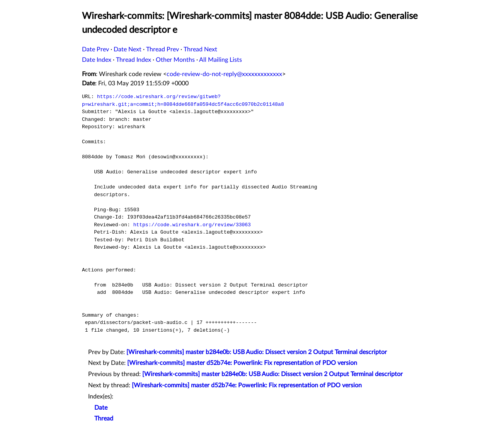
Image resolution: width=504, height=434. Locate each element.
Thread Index (134, 60)
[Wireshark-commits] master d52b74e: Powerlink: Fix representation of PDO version (242, 363)
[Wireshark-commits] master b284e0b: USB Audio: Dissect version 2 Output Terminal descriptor (257, 352)
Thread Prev (163, 49)
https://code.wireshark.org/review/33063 (192, 225)
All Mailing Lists (220, 60)
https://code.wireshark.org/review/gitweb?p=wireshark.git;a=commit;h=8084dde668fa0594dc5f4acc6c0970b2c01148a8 (183, 100)
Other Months (175, 60)
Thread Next (200, 49)
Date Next (128, 49)
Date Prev (95, 49)
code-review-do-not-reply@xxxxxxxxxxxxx (224, 74)
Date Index (97, 60)
